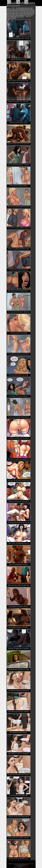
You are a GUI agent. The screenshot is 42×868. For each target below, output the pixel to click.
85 (13, 13)
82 (33, 12)
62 (32, 9)
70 (27, 10)
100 (28, 15)
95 (13, 15)
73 (8, 12)
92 (33, 13)
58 (20, 9)
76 (16, 12)
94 (11, 15)
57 (17, 9)
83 (8, 13)
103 (11, 16)
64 (11, 10)
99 (25, 15)
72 (33, 10)
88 (22, 13)
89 (25, 13)
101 (31, 15)
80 (27, 12)
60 (26, 9)
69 (25, 10)
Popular (9, 18)
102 (8, 16)
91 (30, 13)
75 (13, 12)
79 (25, 12)
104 (15, 16)
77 (19, 12)
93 (8, 15)
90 (27, 13)
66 (16, 10)
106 (22, 16)
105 (18, 16)
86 (16, 13)
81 (30, 12)
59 (23, 9)
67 (19, 10)
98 (22, 15)
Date (14, 18)
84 (11, 13)
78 (22, 12)
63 (8, 10)
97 (19, 15)
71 (30, 10)
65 (13, 10)
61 (29, 9)
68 (22, 10)
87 (19, 13)
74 (11, 12)
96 (16, 15)
